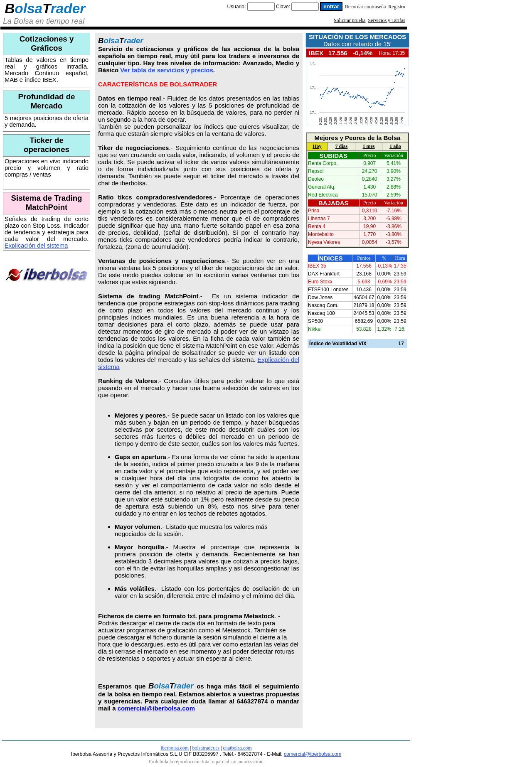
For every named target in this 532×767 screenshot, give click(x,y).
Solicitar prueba (350, 20)
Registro (397, 7)
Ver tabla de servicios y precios (166, 70)
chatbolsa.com (238, 748)
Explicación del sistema (36, 246)
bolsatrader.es (206, 748)
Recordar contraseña (365, 7)
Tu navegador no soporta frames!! (357, 92)
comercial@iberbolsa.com (156, 708)
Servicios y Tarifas (387, 20)
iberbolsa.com (175, 748)
